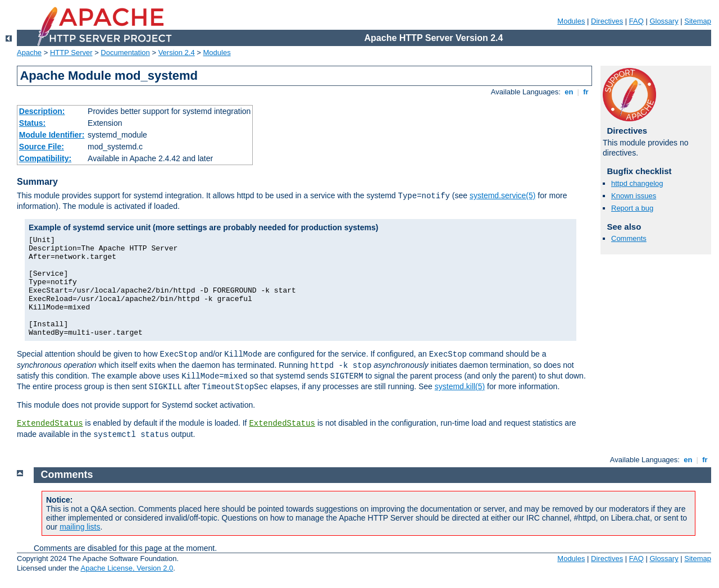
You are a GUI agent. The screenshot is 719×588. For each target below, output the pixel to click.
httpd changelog (637, 183)
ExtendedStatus (50, 423)
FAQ (636, 21)
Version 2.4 (177, 53)
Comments (629, 238)
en (569, 92)
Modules (571, 21)
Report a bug (632, 208)
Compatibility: (45, 158)
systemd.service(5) (502, 195)
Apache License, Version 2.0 (127, 568)
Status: (32, 123)
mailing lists (80, 527)
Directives (607, 21)
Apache (29, 53)
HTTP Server (71, 53)
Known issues (634, 196)
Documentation (125, 53)
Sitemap (698, 21)
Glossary (664, 21)
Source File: (42, 147)
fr (586, 92)
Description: (42, 111)
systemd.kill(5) (460, 386)
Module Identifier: (52, 135)
